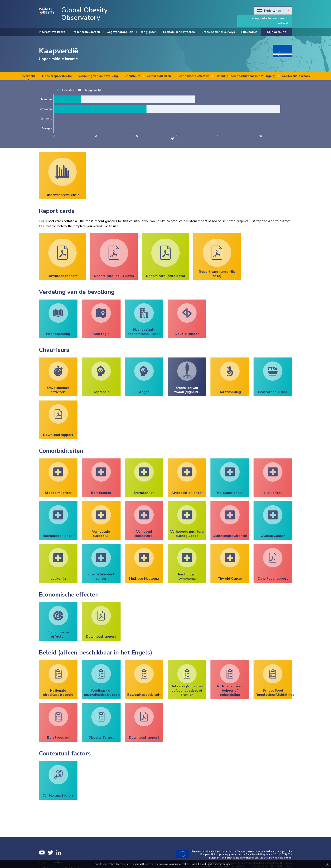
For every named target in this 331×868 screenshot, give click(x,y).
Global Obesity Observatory (84, 14)
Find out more (197, 864)
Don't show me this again (220, 864)
